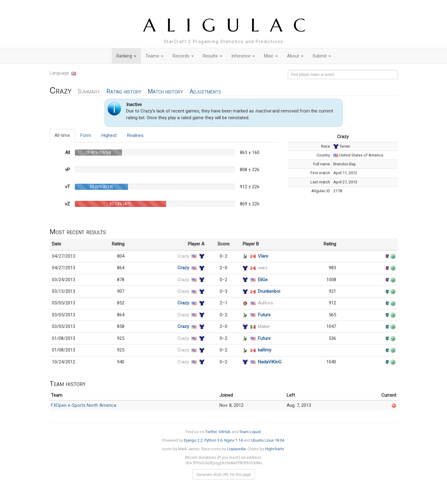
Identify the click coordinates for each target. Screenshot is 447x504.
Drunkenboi (269, 291)
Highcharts (275, 449)
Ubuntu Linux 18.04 (268, 440)
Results (213, 56)
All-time (62, 135)
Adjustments (205, 92)
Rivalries (135, 135)
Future (264, 315)
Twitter (211, 432)
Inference (243, 56)
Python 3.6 (213, 440)
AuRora (265, 303)
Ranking (126, 56)
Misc (271, 56)
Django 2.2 (193, 440)
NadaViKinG (270, 362)
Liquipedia (236, 449)
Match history (165, 92)
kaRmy (265, 350)
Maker (264, 326)
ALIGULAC (230, 25)
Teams (154, 56)
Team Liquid (250, 432)
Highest (109, 135)
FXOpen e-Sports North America (84, 405)
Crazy (183, 256)
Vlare (263, 256)
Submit (322, 56)
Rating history (124, 92)
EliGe (263, 280)
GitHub (225, 432)
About (295, 56)
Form (86, 135)
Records (183, 56)
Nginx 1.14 (233, 440)
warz (263, 268)
